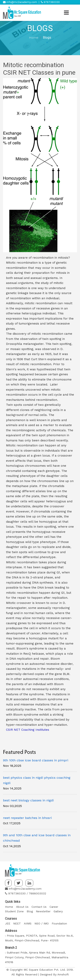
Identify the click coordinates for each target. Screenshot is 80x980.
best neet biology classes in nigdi (28, 800)
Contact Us (39, 907)
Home (34, 38)
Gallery (58, 911)
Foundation (59, 923)
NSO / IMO (42, 923)
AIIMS (28, 923)
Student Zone (14, 911)
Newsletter (43, 911)
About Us (22, 907)
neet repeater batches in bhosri (27, 818)
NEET (17, 923)
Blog (30, 911)
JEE (8, 923)
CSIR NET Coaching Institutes (28, 730)
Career (54, 907)
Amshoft (63, 974)
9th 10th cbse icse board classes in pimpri (36, 760)
